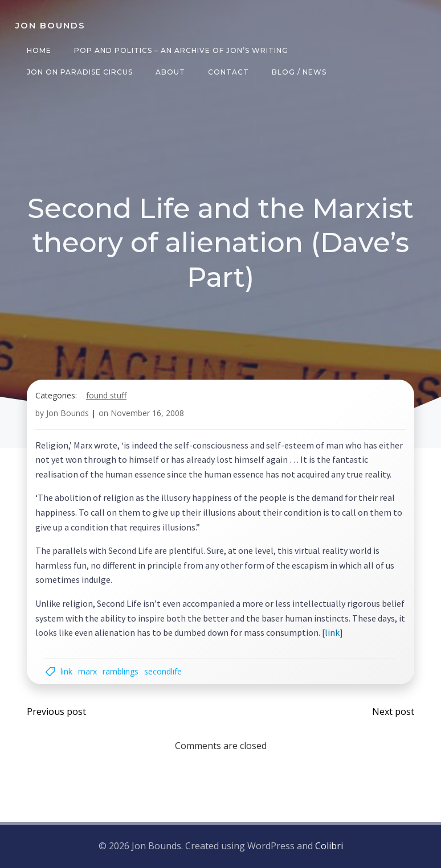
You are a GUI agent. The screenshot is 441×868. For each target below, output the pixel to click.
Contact (228, 72)
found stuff (106, 395)
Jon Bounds (68, 413)
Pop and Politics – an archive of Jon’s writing (181, 50)
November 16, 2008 (147, 413)
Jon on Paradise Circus (80, 72)
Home (39, 50)
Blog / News (299, 72)
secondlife (163, 671)
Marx (87, 671)
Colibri (329, 846)
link (332, 632)
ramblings (121, 671)
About (170, 72)
